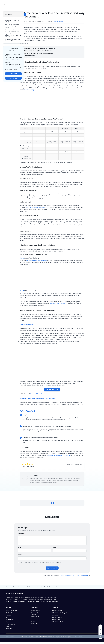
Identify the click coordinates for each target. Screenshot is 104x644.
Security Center (11, 624)
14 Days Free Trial (52, 390)
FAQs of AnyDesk (29, 56)
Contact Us (88, 2)
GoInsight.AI (55, 615)
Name (20, 547)
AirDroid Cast (56, 620)
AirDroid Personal (57, 617)
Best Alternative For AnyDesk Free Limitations (38, 53)
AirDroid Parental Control (59, 622)
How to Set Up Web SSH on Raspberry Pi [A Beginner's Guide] (12, 26)
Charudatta (34, 475)
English (93, 637)
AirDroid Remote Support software (59, 455)
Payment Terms (11, 622)
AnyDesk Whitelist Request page (36, 261)
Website (20, 555)
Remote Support (58, 21)
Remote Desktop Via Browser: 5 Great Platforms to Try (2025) (13, 20)
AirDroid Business (57, 611)
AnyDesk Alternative (37, 394)
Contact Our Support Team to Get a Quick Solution (75, 576)
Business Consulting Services (37, 614)
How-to (34, 619)
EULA (7, 617)
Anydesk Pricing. (29, 90)
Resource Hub (36, 611)
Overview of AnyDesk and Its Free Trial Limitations (39, 48)
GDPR (7, 626)
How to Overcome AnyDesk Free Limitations (38, 51)
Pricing (42, 4)
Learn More (13, 74)
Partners (60, 4)
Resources (50, 4)
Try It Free (13, 78)
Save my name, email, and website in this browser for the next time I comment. (40, 562)
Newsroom (9, 629)
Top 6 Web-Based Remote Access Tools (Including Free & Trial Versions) (13, 35)
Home (8, 587)
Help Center (35, 617)
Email (55, 547)
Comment (21, 534)
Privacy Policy (10, 620)
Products (25, 4)
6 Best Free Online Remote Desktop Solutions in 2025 (12, 31)
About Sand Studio (12, 611)
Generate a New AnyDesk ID (58, 304)
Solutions (34, 4)
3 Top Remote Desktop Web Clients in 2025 (13, 40)
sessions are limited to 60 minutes (37, 208)
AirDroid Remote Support (28, 325)
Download (68, 4)
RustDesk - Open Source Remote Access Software (37, 398)
